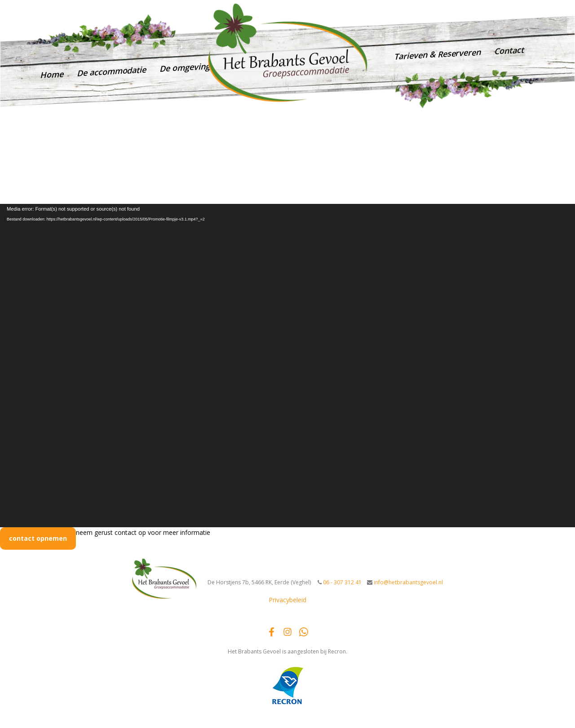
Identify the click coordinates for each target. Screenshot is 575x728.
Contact (509, 50)
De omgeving (185, 67)
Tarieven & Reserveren (438, 54)
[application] (287, 366)
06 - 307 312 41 (422, 14)
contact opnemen (38, 538)
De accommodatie (112, 71)
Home (52, 74)
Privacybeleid (287, 600)
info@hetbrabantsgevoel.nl (493, 11)
